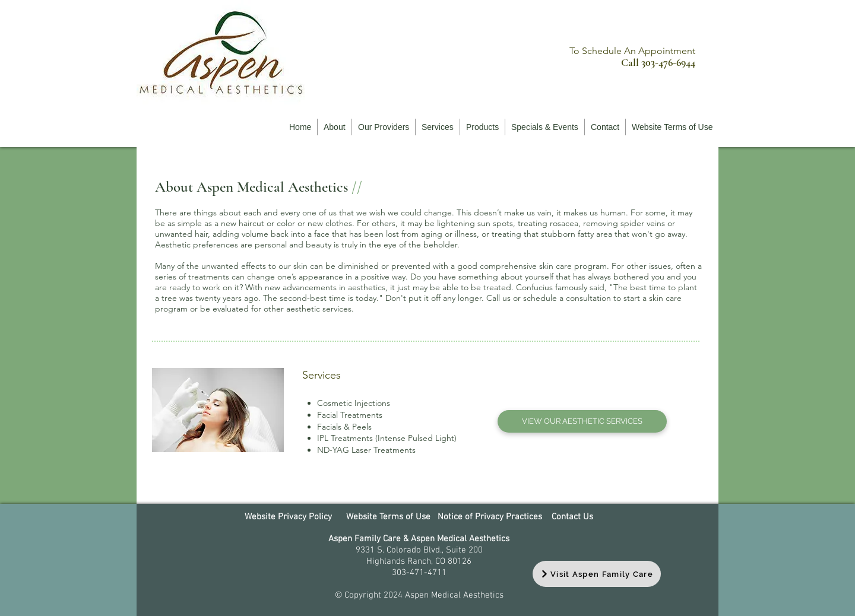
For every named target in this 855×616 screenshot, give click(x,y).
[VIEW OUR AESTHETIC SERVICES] (582, 421)
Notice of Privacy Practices (490, 517)
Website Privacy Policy (288, 517)
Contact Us (571, 517)
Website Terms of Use (388, 517)
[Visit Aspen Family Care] (597, 574)
